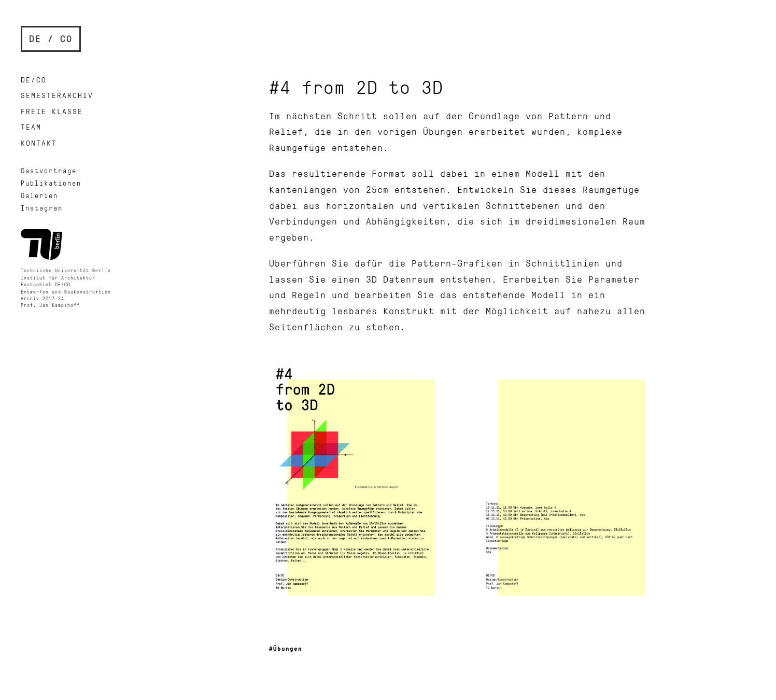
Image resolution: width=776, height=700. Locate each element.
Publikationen (51, 183)
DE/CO (34, 80)
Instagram (42, 208)
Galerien (39, 195)
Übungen (288, 648)
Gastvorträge (49, 171)
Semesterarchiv (57, 95)
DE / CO (51, 39)
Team (31, 127)
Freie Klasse (52, 111)
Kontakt (39, 143)
